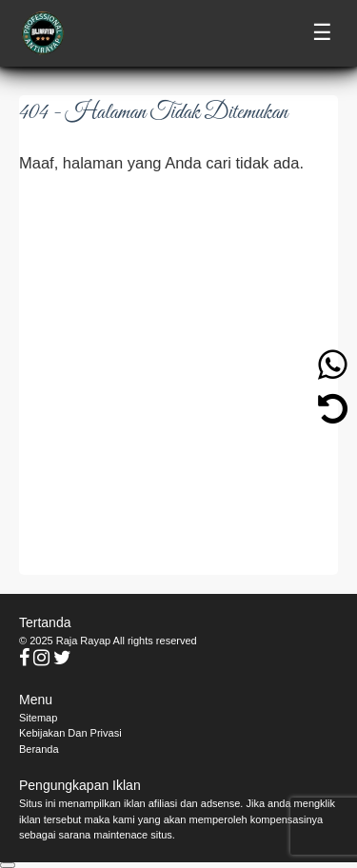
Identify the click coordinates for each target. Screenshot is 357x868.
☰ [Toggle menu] (322, 33)
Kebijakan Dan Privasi (70, 733)
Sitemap (38, 718)
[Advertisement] (178, 374)
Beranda (39, 749)
